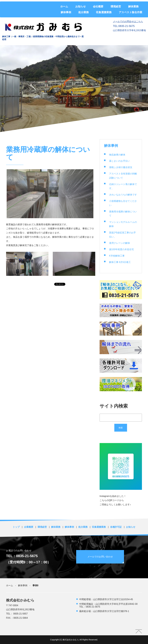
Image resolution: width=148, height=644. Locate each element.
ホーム (64, 7)
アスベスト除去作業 (131, 12)
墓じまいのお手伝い (120, 161)
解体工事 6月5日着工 (120, 262)
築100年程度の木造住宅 (121, 249)
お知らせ (81, 7)
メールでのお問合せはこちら (128, 22)
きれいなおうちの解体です (123, 195)
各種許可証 (116, 527)
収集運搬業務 (104, 12)
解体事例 (66, 12)
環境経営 (116, 7)
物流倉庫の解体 (117, 155)
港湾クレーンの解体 (120, 243)
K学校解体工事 (117, 256)
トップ (16, 527)
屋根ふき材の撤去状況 (121, 167)
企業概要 (29, 527)
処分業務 (84, 12)
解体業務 (133, 7)
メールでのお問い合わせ (100, 557)
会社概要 (98, 7)
